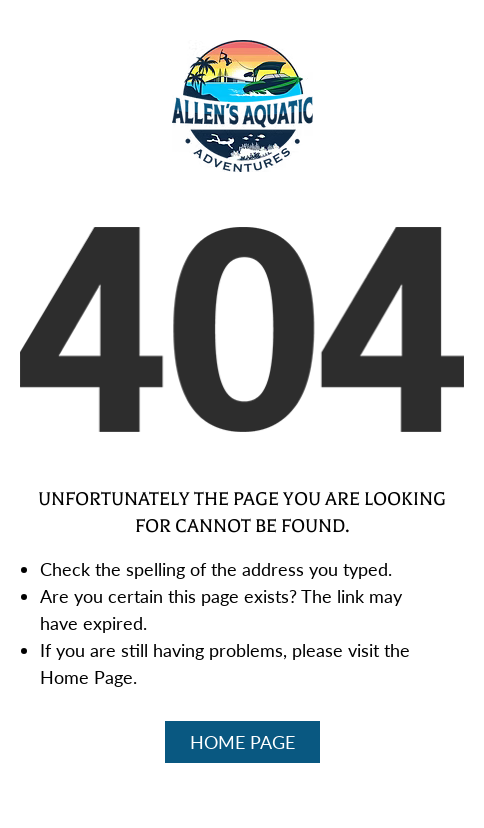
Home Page (242, 742)
